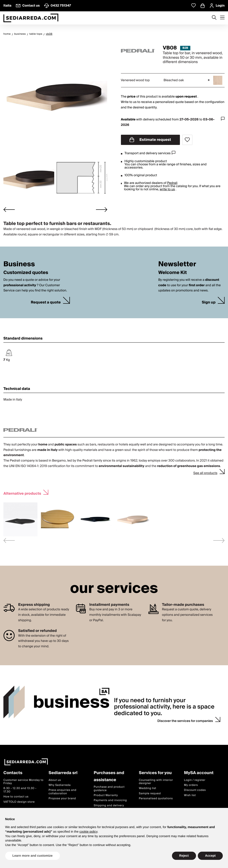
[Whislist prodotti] (194, 6)
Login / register (195, 780)
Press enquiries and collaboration (62, 792)
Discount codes (195, 790)
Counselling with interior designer (156, 781)
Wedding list (147, 788)
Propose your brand (62, 798)
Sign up (209, 302)
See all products (205, 473)
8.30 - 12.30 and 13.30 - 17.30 (20, 790)
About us (55, 780)
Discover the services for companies (185, 721)
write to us (167, 189)
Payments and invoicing (110, 800)
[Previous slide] (9, 540)
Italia (7, 6)
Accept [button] (210, 856)
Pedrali (172, 183)
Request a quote (46, 302)
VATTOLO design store (19, 802)
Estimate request (150, 140)
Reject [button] (184, 856)
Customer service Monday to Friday (23, 781)
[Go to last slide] (9, 209)
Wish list (190, 795)
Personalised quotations (156, 798)
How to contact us (16, 797)
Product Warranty (106, 795)
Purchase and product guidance (109, 789)
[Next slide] (102, 209)
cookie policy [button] (88, 831)
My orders (191, 785)
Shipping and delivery (109, 806)
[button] (29, 180)
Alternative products (22, 493)
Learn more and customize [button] (33, 856)
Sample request (150, 793)
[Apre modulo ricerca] (214, 18)
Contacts (13, 773)
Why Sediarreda (60, 785)
